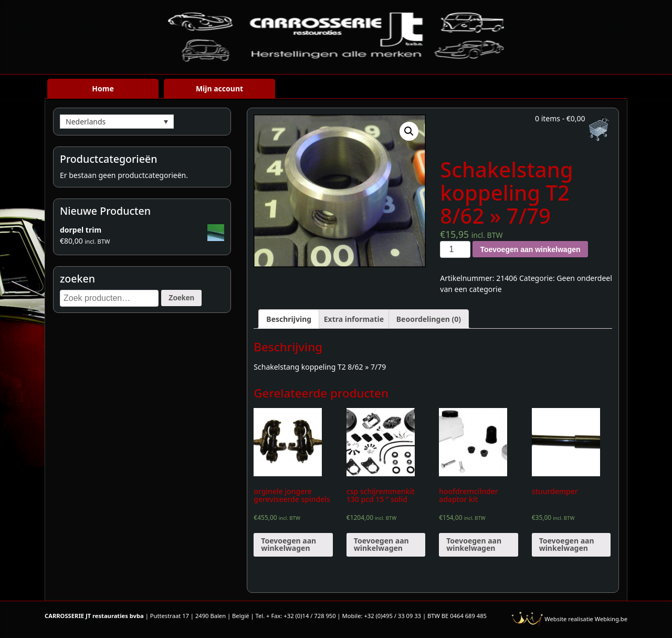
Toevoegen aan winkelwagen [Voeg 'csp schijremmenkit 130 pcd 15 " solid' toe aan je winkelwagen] (381, 544)
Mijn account (219, 88)
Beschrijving (289, 319)
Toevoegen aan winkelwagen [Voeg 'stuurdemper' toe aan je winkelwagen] (567, 544)
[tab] (289, 319)
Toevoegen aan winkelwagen (530, 249)
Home (103, 88)
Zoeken (181, 298)
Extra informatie (354, 319)
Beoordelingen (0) (429, 319)
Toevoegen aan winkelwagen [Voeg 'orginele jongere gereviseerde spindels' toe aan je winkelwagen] (288, 544)
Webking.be (611, 619)
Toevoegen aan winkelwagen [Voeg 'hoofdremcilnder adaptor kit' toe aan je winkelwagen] (474, 544)
